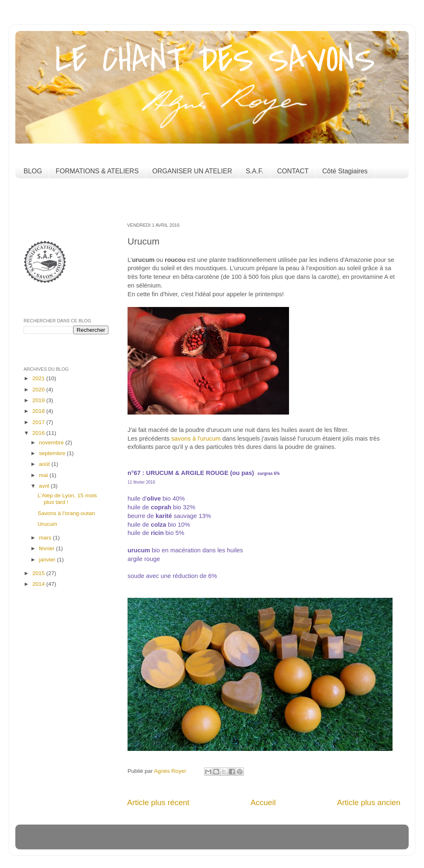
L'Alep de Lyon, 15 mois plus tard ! (67, 499)
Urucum (47, 524)
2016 (39, 433)
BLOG (33, 171)
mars (46, 538)
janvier (48, 560)
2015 (39, 573)
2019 (39, 400)
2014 (39, 584)
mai (44, 475)
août (45, 464)
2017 (39, 422)
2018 (39, 411)
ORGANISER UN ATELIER (192, 171)
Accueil (263, 802)
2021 (39, 378)
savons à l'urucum (196, 439)
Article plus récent (158, 802)
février (47, 548)
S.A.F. (254, 171)
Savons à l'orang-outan (66, 513)
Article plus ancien (369, 802)
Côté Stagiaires (345, 171)
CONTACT (293, 171)
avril (45, 486)
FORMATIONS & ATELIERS (97, 171)
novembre (52, 442)
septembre (53, 453)
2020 (39, 390)
